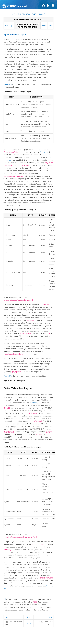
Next (50, 26)
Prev (6, 26)
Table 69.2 (8, 84)
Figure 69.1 (8, 376)
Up (11, 26)
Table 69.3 (44, 152)
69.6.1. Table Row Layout (15, 35)
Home (44, 26)
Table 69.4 (36, 403)
